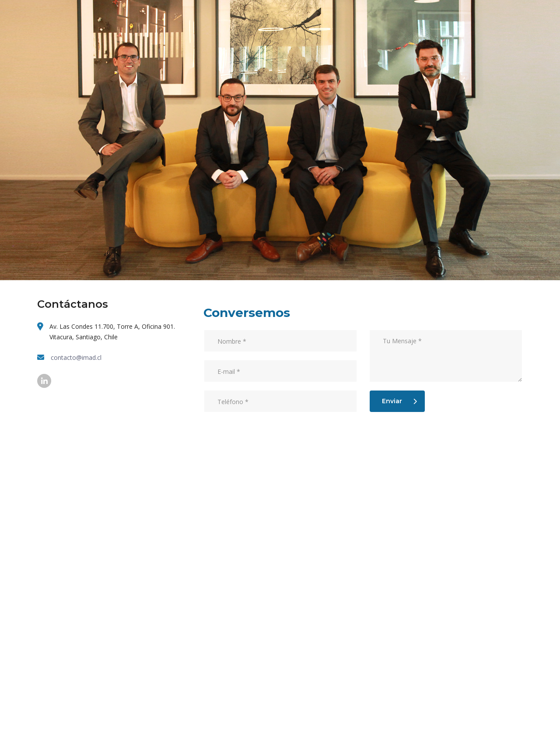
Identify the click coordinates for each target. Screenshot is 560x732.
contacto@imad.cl (76, 357)
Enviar (399, 401)
